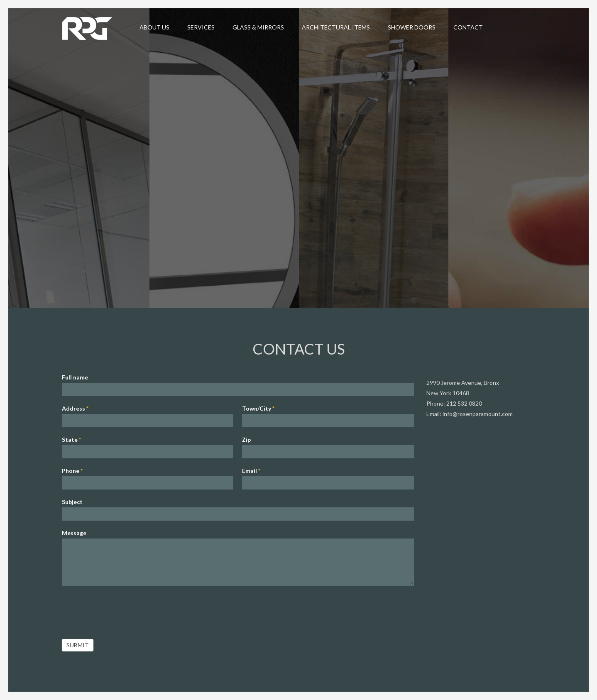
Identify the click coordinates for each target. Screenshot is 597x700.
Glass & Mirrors (258, 27)
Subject (72, 501)
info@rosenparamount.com (478, 413)
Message (74, 532)
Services (201, 27)
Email (251, 470)
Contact (468, 27)
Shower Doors (412, 27)
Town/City (258, 408)
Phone (72, 470)
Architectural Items (336, 27)
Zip (246, 439)
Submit (78, 644)
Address (75, 408)
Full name (75, 376)
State (71, 439)
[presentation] (125, 609)
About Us (154, 27)
